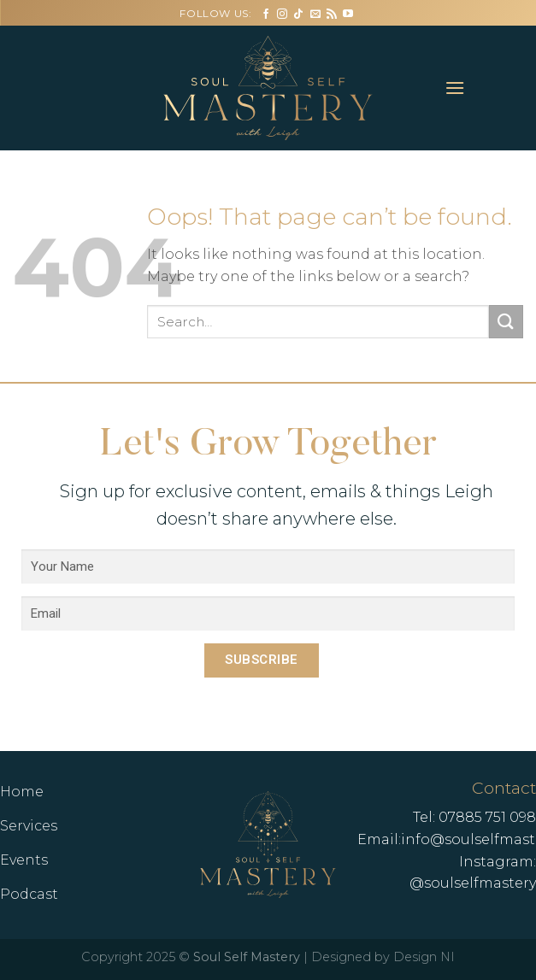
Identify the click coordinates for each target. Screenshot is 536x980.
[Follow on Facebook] (266, 15)
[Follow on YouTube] (348, 15)
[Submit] (506, 322)
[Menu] (456, 88)
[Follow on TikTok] (298, 15)
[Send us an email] (315, 15)
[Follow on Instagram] (282, 15)
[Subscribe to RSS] (332, 15)
